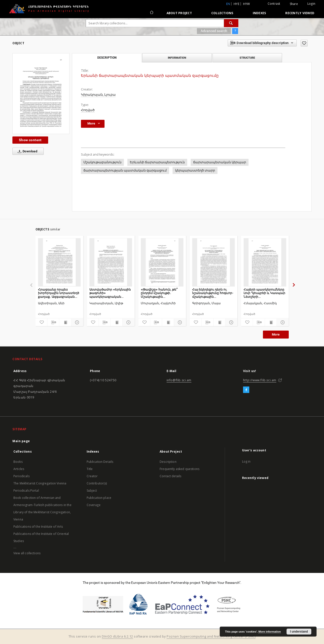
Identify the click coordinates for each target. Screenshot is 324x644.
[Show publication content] (65, 322)
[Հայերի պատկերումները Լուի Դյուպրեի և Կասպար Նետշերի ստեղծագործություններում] (265, 262)
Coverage (94, 505)
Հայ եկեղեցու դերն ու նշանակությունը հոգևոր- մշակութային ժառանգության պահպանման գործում (213, 293)
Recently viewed (300, 13)
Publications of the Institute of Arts (38, 527)
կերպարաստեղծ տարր (195, 170)
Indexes (259, 13)
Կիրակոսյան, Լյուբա (98, 95)
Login (311, 4)
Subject (92, 491)
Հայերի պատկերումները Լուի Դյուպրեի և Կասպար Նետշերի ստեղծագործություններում (265, 293)
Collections (222, 13)
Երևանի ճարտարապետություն (157, 162)
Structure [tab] (247, 58)
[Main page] (151, 13)
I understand (299, 632)
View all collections (27, 553)
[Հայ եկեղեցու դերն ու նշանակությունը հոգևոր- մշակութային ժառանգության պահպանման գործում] (214, 262)
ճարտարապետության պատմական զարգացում (125, 170)
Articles (19, 469)
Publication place (99, 498)
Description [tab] (107, 58)
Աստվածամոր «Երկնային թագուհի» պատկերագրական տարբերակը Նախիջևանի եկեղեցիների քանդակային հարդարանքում (110, 293)
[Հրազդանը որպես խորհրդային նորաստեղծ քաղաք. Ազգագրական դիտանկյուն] (59, 262)
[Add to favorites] (304, 43)
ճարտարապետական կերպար (220, 162)
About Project (179, 13)
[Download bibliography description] (53, 322)
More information (270, 632)
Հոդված (88, 110)
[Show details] (76, 322)
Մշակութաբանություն (102, 162)
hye (236, 4)
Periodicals (21, 476)
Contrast (274, 4)
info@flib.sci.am (179, 380)
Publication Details (100, 462)
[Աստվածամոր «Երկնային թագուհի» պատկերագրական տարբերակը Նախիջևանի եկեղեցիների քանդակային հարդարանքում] (111, 262)
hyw (247, 4)
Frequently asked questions (180, 469)
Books (18, 462)
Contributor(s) (97, 483)
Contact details (170, 476)
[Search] (231, 23)
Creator (92, 476)
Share (294, 4)
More (276, 334)
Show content (30, 140)
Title (90, 469)
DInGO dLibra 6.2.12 (117, 636)
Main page (21, 441)
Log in (246, 461)
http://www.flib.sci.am (260, 380)
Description (168, 462)
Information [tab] (177, 58)
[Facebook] (246, 390)
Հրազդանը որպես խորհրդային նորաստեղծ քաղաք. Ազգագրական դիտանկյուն (58, 293)
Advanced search (214, 31)
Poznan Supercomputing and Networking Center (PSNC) (211, 636)
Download (26, 151)
